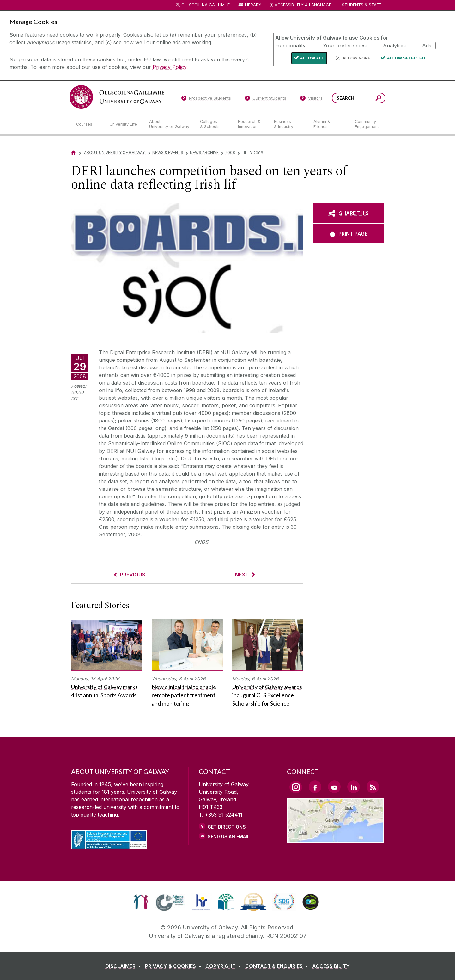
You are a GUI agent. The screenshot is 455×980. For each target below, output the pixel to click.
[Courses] (88, 124)
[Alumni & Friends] (329, 124)
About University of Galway (115, 153)
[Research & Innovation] (251, 124)
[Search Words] (359, 98)
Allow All (312, 58)
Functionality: (291, 45)
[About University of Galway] (170, 124)
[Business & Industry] (288, 124)
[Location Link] (335, 839)
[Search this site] (378, 99)
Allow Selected (406, 58)
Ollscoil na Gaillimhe (206, 5)
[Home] (73, 153)
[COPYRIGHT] (224, 966)
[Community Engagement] (367, 124)
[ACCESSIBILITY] (331, 966)
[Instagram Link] (296, 787)
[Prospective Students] (206, 99)
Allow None (357, 58)
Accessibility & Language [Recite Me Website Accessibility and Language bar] (300, 5)
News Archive (204, 153)
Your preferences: (345, 45)
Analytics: (394, 45)
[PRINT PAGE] (348, 234)
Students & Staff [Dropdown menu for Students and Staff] (361, 5)
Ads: (427, 45)
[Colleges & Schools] (214, 124)
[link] (141, 902)
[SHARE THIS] (348, 213)
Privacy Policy (170, 67)
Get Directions (227, 827)
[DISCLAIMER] (124, 966)
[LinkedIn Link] (354, 787)
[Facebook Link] (315, 787)
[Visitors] (311, 99)
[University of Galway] (117, 97)
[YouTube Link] (334, 787)
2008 (230, 153)
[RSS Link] (373, 787)
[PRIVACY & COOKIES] (174, 966)
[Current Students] (266, 99)
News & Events (168, 153)
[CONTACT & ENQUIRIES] (278, 966)
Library (253, 5)
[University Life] (124, 124)
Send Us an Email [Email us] (229, 837)
